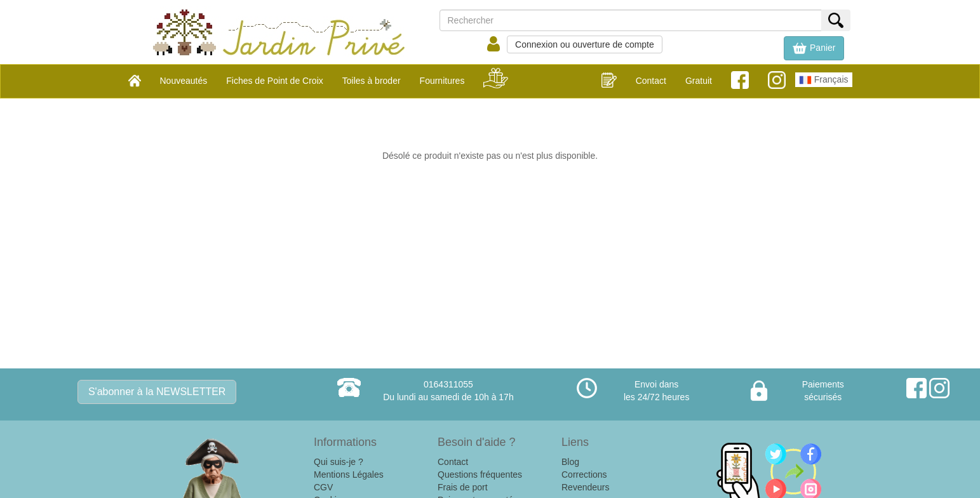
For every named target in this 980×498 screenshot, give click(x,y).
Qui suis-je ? (339, 462)
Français (824, 80)
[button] (814, 48)
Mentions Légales (349, 474)
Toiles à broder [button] (372, 81)
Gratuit (699, 81)
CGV (323, 487)
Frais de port (463, 487)
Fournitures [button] (442, 81)
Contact (651, 81)
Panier (814, 48)
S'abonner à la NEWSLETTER (157, 392)
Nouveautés (184, 81)
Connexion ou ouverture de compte (585, 44)
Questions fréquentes (480, 474)
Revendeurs (586, 487)
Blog (570, 462)
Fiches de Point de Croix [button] (275, 81)
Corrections (584, 474)
